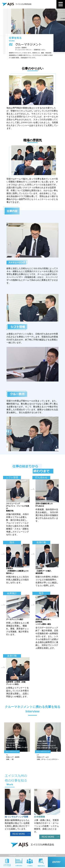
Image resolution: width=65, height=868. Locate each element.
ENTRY (56, 862)
